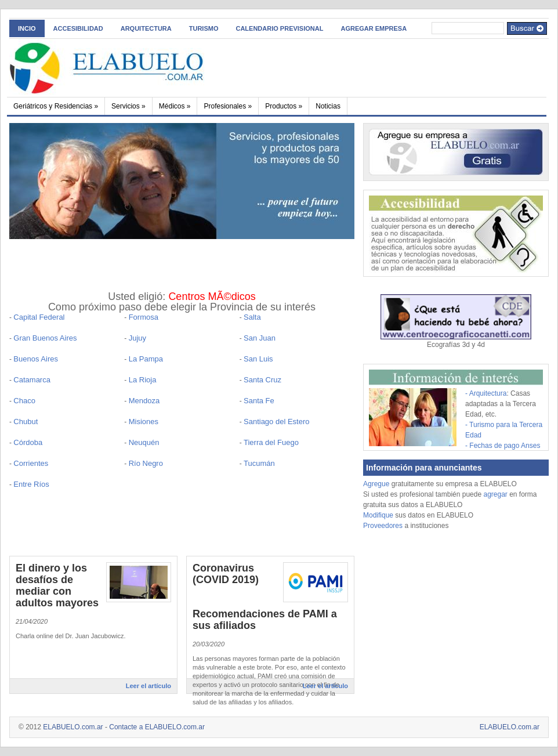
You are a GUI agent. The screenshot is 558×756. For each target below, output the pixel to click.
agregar (495, 494)
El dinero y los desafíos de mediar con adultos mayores (57, 585)
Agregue (376, 484)
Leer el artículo (148, 686)
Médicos (175, 106)
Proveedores (384, 526)
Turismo (204, 28)
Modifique (378, 515)
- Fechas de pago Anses (503, 446)
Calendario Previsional (279, 28)
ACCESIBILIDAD (78, 28)
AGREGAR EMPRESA (374, 28)
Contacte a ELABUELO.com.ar (157, 727)
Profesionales (228, 106)
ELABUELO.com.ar (73, 727)
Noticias (328, 106)
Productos (284, 106)
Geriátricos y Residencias (56, 106)
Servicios (128, 106)
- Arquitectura (486, 393)
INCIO (27, 28)
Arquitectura (146, 28)
